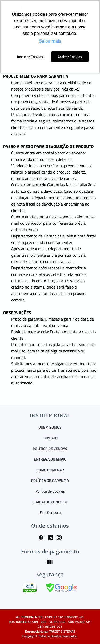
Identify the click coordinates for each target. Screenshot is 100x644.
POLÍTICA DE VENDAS (50, 448)
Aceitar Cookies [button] (70, 57)
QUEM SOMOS (50, 427)
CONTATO (50, 438)
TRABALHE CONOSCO (50, 502)
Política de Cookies (50, 491)
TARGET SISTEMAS (62, 631)
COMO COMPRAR (50, 470)
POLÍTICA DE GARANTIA (50, 480)
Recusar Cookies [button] (30, 57)
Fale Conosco (50, 512)
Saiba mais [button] (50, 41)
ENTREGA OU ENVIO (50, 459)
